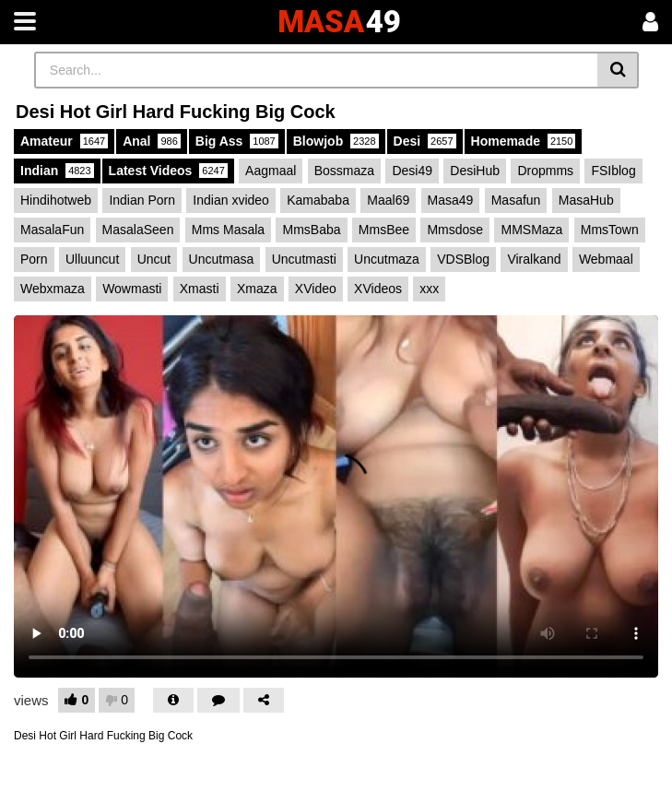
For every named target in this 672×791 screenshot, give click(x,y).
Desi (425, 141)
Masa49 (451, 200)
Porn (34, 259)
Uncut (154, 259)
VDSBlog (463, 259)
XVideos (378, 289)
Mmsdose (455, 230)
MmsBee (384, 230)
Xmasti (200, 289)
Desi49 (412, 171)
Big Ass (237, 141)
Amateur (64, 141)
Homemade (524, 141)
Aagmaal (271, 171)
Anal (152, 141)
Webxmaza (53, 289)
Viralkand (534, 259)
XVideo (316, 289)
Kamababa (318, 200)
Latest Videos (168, 171)
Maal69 (388, 200)
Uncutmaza (387, 259)
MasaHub (586, 200)
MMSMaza (531, 230)
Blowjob (336, 141)
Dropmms (545, 171)
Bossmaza (344, 171)
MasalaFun (52, 230)
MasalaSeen (138, 230)
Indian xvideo (231, 200)
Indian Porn (142, 200)
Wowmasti (132, 289)
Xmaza (257, 289)
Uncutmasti (304, 259)
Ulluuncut (92, 259)
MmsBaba (311, 230)
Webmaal (606, 259)
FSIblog (613, 171)
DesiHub (475, 171)
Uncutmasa (222, 259)
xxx (429, 289)
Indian (57, 171)
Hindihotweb (56, 200)
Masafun (516, 200)
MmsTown (610, 230)
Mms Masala (228, 230)
